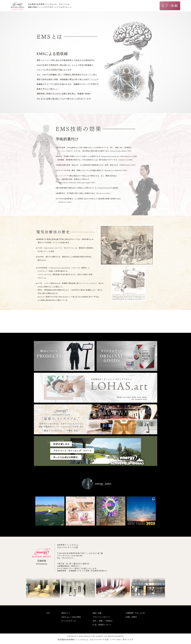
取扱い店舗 (97, 613)
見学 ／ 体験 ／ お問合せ (103, 621)
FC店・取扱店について (102, 625)
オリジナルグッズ (69, 621)
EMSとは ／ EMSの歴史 (71, 617)
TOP (48, 613)
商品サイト (66, 613)
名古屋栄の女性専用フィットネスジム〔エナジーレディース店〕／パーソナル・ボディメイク (95, 640)
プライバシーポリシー (102, 617)
